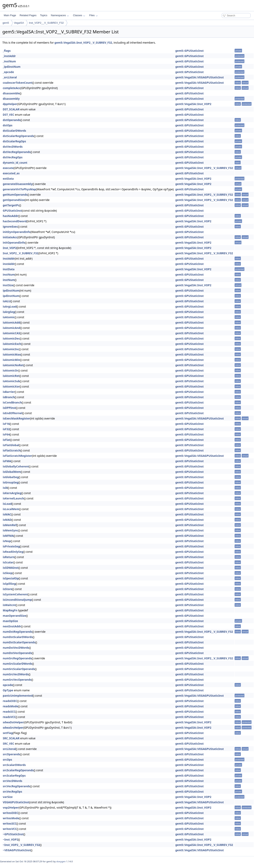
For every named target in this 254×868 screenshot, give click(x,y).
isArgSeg (9, 312)
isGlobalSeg (11, 477)
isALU (7, 301)
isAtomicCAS (11, 333)
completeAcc (12, 88)
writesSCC (10, 823)
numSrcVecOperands (17, 680)
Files (93, 15)
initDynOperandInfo (17, 232)
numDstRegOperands (17, 632)
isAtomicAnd (11, 328)
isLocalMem (11, 509)
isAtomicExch (12, 344)
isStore (8, 589)
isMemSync (10, 530)
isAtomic (9, 317)
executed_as (11, 173)
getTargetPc (11, 205)
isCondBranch (12, 402)
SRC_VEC (8, 744)
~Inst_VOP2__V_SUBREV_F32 (21, 845)
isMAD (7, 520)
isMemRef (10, 525)
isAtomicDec (11, 338)
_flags (7, 51)
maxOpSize (10, 621)
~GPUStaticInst (13, 834)
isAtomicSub (11, 381)
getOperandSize (14, 200)
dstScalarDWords (14, 131)
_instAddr (9, 56)
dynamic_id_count (15, 163)
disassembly (11, 99)
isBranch (9, 397)
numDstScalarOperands (19, 642)
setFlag (8, 733)
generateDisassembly (18, 184)
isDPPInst (9, 408)
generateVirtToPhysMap (19, 189)
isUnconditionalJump (17, 600)
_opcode (8, 72)
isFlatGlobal (11, 445)
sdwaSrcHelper (13, 728)
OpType (8, 690)
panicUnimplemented (18, 696)
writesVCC (10, 829)
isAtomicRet (11, 376)
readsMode (10, 706)
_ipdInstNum (12, 67)
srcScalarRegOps (14, 776)
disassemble (11, 93)
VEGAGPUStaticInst (16, 802)
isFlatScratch (12, 450)
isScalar (8, 562)
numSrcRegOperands (17, 658)
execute (8, 168)
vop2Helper (11, 807)
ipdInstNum (11, 290)
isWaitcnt (9, 605)
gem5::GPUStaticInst (189, 51)
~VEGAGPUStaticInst (17, 850)
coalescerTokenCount (18, 83)
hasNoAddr (10, 216)
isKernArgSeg (12, 493)
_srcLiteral (10, 77)
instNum (9, 274)
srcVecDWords (13, 781)
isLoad (7, 504)
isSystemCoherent (15, 594)
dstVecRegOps (13, 157)
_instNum (9, 61)
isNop (7, 541)
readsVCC (9, 717)
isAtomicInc (11, 349)
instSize (8, 285)
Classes (79, 15)
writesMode (11, 818)
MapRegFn (10, 610)
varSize (8, 797)
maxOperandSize (14, 616)
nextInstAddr (12, 626)
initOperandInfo (14, 243)
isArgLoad (10, 306)
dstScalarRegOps (14, 141)
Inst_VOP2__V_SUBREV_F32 (46, 23)
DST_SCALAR (11, 109)
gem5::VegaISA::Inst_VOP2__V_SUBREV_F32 (83, 43)
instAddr (9, 259)
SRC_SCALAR (11, 738)
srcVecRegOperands (17, 786)
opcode (8, 685)
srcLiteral (9, 749)
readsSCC (9, 712)
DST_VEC (8, 115)
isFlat (7, 440)
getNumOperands (15, 195)
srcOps (7, 760)
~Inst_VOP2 (10, 839)
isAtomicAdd (11, 322)
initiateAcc (10, 237)
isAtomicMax (12, 354)
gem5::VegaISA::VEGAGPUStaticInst (200, 77)
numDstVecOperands (17, 653)
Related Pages (28, 15)
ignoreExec (10, 227)
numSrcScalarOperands (19, 669)
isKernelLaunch (13, 498)
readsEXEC (10, 701)
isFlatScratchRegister (17, 456)
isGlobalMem (12, 472)
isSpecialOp (11, 578)
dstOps (8, 125)
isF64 (6, 434)
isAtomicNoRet (13, 365)
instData (9, 269)
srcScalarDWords (14, 765)
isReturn (9, 557)
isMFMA (8, 536)
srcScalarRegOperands (18, 770)
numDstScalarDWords (18, 637)
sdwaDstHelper (13, 722)
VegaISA (19, 23)
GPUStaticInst (12, 211)
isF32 (6, 429)
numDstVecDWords (16, 648)
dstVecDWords (13, 147)
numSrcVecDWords (16, 674)
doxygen (61, 861)
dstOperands (12, 120)
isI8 (5, 488)
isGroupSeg (11, 482)
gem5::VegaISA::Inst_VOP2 (193, 104)
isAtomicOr (10, 370)
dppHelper (10, 104)
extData (8, 179)
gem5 (6, 23)
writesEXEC (10, 813)
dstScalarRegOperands (18, 136)
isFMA (7, 461)
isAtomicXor (11, 386)
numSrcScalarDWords (17, 664)
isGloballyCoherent (16, 466)
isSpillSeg (9, 584)
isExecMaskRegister (16, 418)
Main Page (10, 15)
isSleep (8, 573)
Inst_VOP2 (10, 248)
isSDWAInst (11, 568)
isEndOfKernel (13, 413)
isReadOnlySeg (13, 552)
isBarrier (9, 392)
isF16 (6, 424)
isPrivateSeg (11, 546)
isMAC (7, 514)
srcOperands (11, 754)
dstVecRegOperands (17, 152)
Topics (44, 15)
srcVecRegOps (12, 792)
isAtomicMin (11, 360)
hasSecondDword (15, 221)
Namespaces (60, 15)
